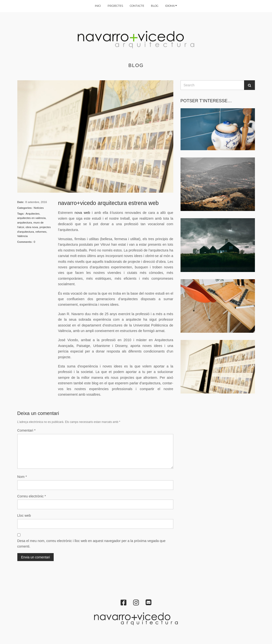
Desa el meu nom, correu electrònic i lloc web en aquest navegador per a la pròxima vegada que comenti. (91, 544)
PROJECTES (115, 6)
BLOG (155, 6)
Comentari (26, 430)
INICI (98, 6)
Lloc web (24, 515)
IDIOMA (170, 6)
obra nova (32, 227)
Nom (22, 477)
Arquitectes (32, 214)
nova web (82, 213)
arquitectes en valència (32, 218)
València (23, 236)
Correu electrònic (32, 496)
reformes (41, 232)
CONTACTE (137, 6)
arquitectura (25, 223)
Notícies (39, 208)
